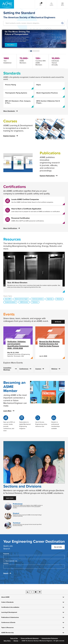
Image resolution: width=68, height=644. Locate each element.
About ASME (8, 299)
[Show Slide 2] (33, 51)
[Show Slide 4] (36, 51)
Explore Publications (47, 176)
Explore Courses (9, 136)
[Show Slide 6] (39, 51)
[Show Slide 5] (37, 51)
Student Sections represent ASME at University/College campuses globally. (27, 516)
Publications (35, 302)
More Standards (9, 111)
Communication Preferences (50, 638)
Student (16, 513)
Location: (6, 563)
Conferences (24, 369)
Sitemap (16, 641)
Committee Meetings (7, 369)
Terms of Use (14, 638)
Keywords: (6, 554)
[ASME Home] (7, 4)
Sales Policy (7, 641)
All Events (58, 322)
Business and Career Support (21, 299)
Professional (18, 504)
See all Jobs (58, 547)
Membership (59, 299)
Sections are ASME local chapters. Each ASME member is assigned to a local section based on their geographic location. (28, 507)
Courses (38, 369)
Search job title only (11, 561)
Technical (17, 523)
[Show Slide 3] (34, 51)
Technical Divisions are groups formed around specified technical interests (27, 525)
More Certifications (10, 228)
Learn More (7, 411)
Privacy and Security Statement (30, 638)
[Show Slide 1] (31, 51)
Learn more (10, 498)
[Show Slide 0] (29, 51)
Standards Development (10, 302)
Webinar (54, 369)
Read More (11, 47)
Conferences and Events (37, 299)
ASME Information (24, 302)
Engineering (50, 299)
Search (6, 573)
